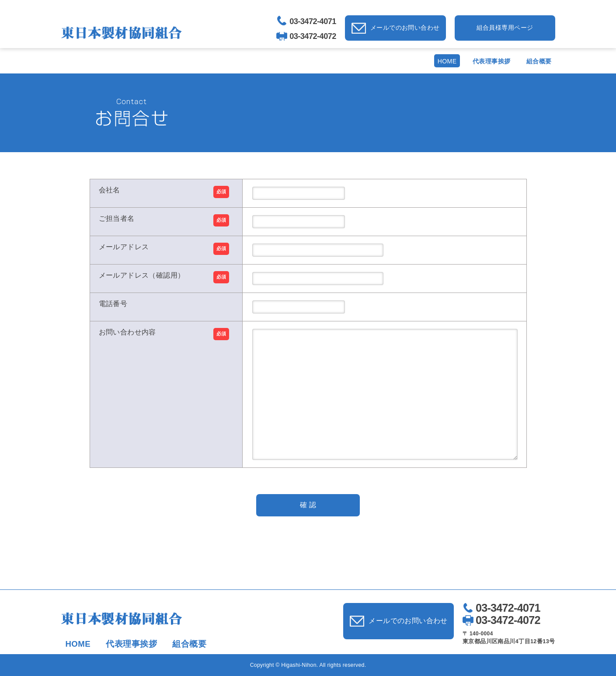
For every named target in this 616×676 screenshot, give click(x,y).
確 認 (308, 505)
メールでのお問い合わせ (405, 28)
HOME (447, 61)
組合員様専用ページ (505, 28)
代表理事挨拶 (492, 61)
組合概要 (539, 61)
